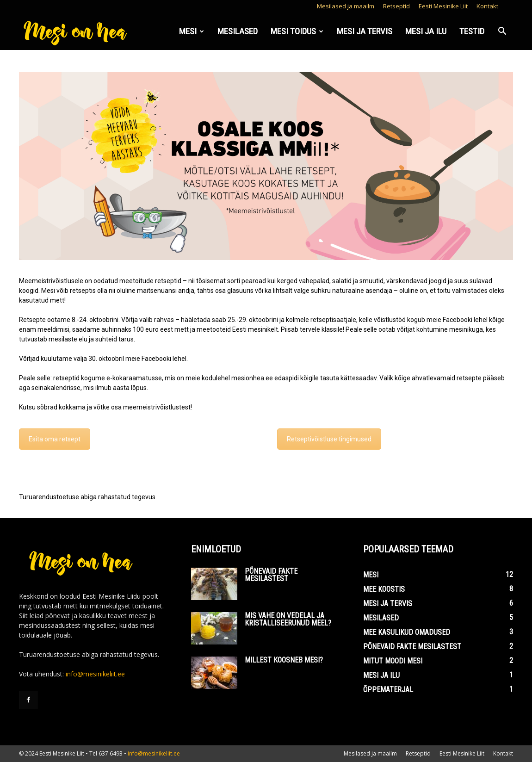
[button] (502, 32)
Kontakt (487, 6)
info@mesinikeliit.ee (95, 674)
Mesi (192, 31)
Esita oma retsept (55, 439)
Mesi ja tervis (365, 31)
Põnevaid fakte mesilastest (271, 575)
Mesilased (238, 31)
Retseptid (396, 6)
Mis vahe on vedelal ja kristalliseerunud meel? (288, 619)
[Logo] (76, 32)
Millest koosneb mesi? (284, 660)
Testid (472, 31)
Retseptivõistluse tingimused (329, 439)
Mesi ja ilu (426, 31)
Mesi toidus (297, 31)
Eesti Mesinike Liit (443, 6)
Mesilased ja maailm (346, 6)
